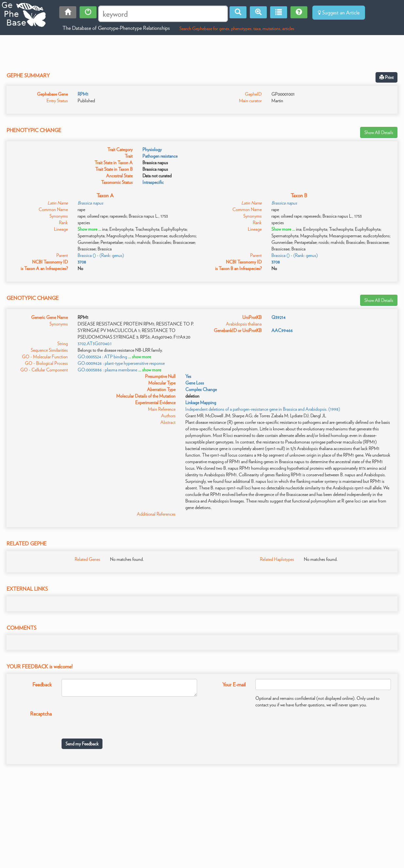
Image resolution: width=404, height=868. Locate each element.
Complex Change (201, 389)
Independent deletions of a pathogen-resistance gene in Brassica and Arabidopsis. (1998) (263, 409)
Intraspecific (153, 182)
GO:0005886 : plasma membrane (107, 370)
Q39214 (278, 317)
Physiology (152, 149)
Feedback (42, 685)
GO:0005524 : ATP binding (102, 357)
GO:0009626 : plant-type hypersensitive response (121, 363)
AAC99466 (282, 330)
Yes (188, 376)
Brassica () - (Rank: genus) (101, 255)
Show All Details (379, 132)
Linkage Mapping (201, 403)
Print (386, 77)
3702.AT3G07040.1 (95, 344)
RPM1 (83, 94)
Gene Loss (195, 383)
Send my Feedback (82, 744)
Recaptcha (41, 714)
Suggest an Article (339, 13)
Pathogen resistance (160, 156)
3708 (82, 262)
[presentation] (111, 721)
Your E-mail (234, 685)
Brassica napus (90, 203)
